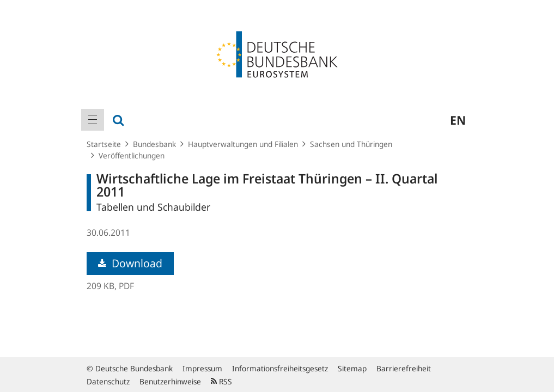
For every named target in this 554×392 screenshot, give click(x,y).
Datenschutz (108, 381)
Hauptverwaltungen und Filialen (243, 144)
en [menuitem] (458, 120)
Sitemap (352, 368)
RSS (221, 381)
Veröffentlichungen (132, 155)
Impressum (202, 368)
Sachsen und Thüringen (351, 144)
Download (130, 263)
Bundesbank (154, 144)
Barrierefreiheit (404, 368)
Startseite (104, 144)
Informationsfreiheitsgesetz (280, 368)
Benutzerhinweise (170, 381)
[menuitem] (93, 120)
